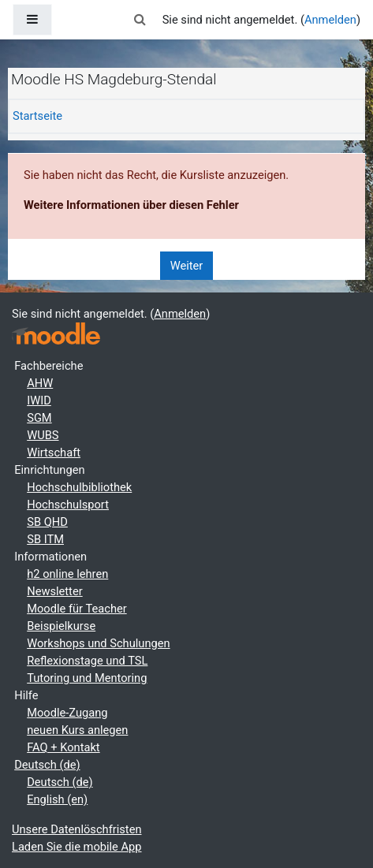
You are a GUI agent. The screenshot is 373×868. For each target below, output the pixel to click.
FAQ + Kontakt (63, 747)
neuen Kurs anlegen (77, 730)
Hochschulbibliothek (79, 487)
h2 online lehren (67, 574)
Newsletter (54, 591)
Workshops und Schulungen (98, 643)
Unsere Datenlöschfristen (77, 829)
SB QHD (47, 522)
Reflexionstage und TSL (87, 661)
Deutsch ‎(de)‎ (47, 765)
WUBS (43, 435)
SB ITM (45, 539)
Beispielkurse (61, 626)
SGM (39, 418)
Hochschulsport (68, 505)
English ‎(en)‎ (57, 799)
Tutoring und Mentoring (87, 678)
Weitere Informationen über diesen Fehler (131, 205)
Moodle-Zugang (67, 713)
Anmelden (330, 20)
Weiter (187, 266)
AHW (40, 383)
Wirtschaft (54, 453)
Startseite (37, 116)
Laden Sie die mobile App (77, 847)
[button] (140, 20)
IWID (39, 400)
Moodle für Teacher (77, 609)
